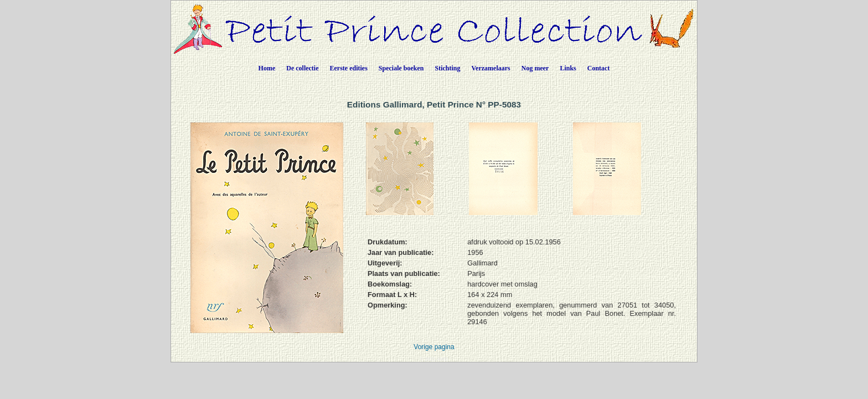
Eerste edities (349, 68)
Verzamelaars (491, 68)
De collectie (302, 68)
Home (267, 68)
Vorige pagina (434, 347)
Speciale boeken (401, 68)
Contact (599, 68)
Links (568, 68)
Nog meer (535, 68)
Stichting (448, 68)
